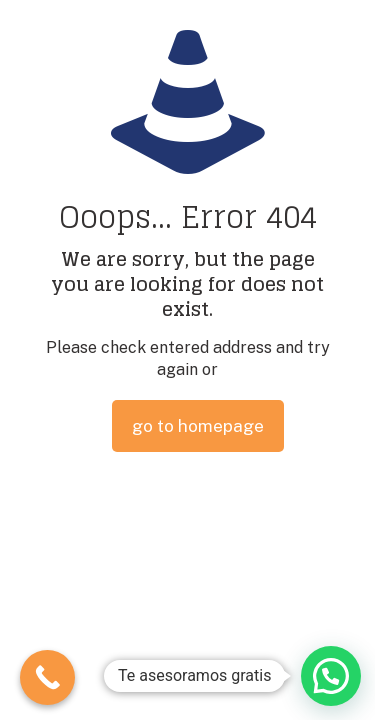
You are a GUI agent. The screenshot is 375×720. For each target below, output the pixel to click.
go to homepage (198, 426)
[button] (331, 676)
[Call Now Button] (47, 677)
